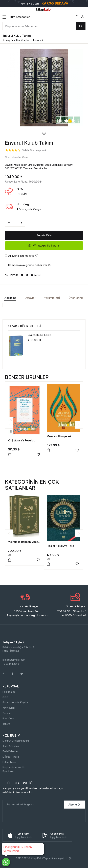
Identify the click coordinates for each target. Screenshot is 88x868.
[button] (16, 17)
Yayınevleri (9, 708)
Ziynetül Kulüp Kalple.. (40, 335)
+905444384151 (11, 664)
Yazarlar (7, 713)
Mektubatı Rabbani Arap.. (24, 542)
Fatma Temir (9, 762)
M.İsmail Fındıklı (11, 757)
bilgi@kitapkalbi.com (14, 660)
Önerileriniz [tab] (76, 298)
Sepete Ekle (44, 235)
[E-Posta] (33, 805)
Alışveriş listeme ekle (21, 256)
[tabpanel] (44, 88)
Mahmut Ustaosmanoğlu (16, 741)
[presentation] (28, 816)
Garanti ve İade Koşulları (16, 702)
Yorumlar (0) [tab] (52, 298)
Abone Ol (74, 805)
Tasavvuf (38, 40)
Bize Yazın (8, 718)
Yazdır (36, 275)
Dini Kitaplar (23, 40)
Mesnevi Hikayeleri (59, 436)
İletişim (6, 724)
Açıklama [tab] (10, 298)
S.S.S (5, 697)
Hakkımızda (9, 692)
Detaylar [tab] (30, 298)
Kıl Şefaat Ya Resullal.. (22, 440)
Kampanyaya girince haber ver (28, 265)
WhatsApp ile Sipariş (44, 246)
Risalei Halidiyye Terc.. (61, 546)
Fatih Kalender (10, 751)
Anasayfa (8, 40)
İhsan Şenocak (11, 746)
